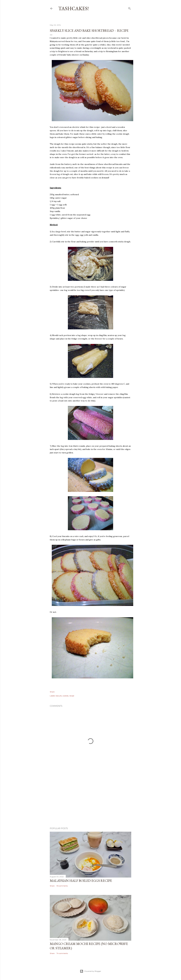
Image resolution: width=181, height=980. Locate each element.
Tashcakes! (73, 8)
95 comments (62, 886)
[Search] (130, 8)
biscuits (59, 696)
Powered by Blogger (90, 971)
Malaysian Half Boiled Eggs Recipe (81, 881)
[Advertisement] (90, 800)
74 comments (62, 953)
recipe (72, 696)
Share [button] (52, 692)
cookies (66, 696)
